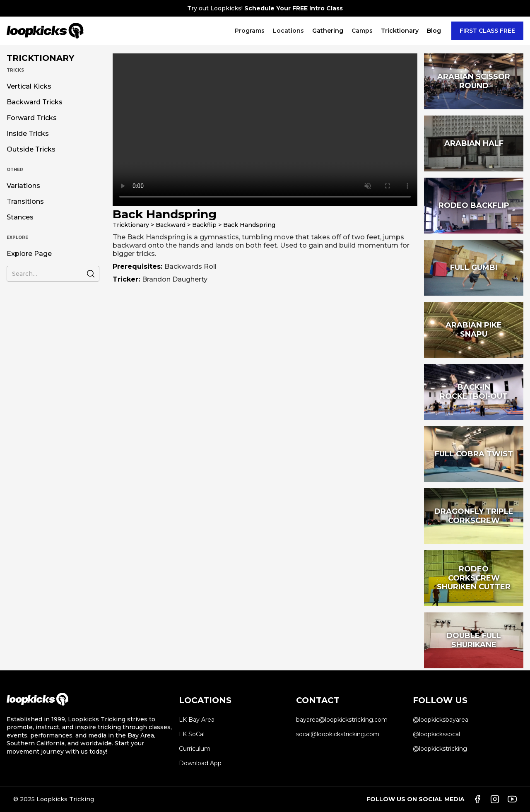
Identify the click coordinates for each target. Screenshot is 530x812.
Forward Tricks (32, 118)
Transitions (25, 202)
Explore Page (29, 254)
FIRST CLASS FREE (487, 31)
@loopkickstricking (440, 749)
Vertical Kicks (29, 87)
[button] (250, 31)
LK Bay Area (197, 720)
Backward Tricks (35, 102)
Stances (20, 217)
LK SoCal (192, 734)
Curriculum (195, 749)
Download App (200, 763)
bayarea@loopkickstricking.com (342, 720)
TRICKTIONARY (40, 58)
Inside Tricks (28, 134)
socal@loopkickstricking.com (338, 734)
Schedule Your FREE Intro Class (294, 8)
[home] (45, 31)
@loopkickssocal (436, 734)
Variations (23, 186)
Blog (434, 31)
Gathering (328, 31)
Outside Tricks (31, 149)
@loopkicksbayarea (441, 720)
